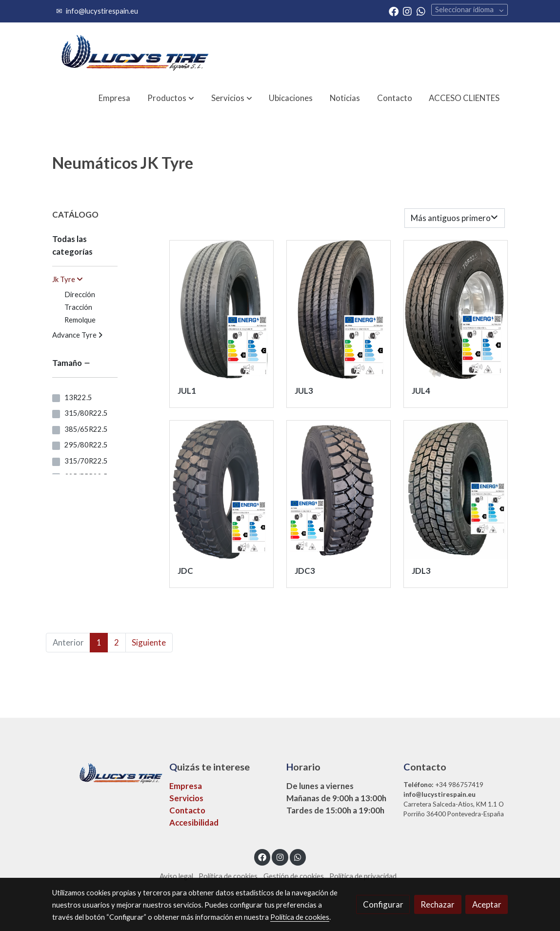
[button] (171, 98)
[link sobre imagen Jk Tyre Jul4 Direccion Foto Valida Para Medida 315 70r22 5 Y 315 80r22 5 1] (456, 310)
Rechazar (438, 904)
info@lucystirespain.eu (102, 11)
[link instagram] (407, 11)
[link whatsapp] (421, 11)
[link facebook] (394, 11)
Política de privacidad (363, 876)
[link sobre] (104, 772)
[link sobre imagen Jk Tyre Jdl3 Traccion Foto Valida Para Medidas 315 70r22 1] (456, 490)
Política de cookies (228, 876)
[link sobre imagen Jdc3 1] (339, 490)
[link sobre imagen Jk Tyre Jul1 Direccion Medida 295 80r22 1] (222, 310)
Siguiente (149, 642)
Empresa (186, 786)
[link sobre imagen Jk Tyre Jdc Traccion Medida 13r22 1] (222, 490)
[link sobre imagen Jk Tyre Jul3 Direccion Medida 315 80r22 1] (339, 310)
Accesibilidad (194, 822)
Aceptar (487, 904)
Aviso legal (176, 876)
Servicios (186, 798)
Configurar (383, 904)
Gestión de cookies (294, 876)
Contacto (187, 810)
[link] (134, 53)
